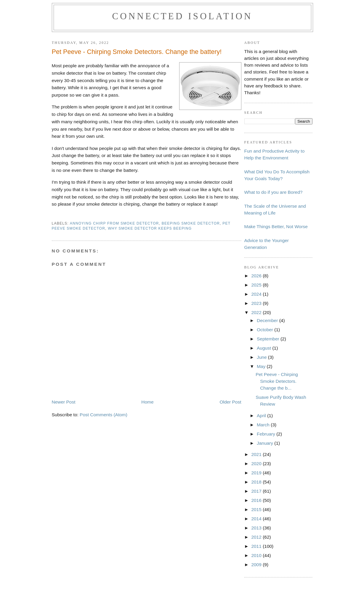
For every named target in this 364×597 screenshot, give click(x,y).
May (262, 366)
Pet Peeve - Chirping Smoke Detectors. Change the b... (277, 381)
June (262, 357)
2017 (257, 491)
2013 (257, 528)
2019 (257, 473)
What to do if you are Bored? (274, 192)
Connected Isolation (182, 16)
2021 (257, 454)
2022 (257, 312)
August (264, 348)
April (262, 416)
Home (147, 402)
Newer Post (64, 402)
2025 (257, 285)
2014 (257, 519)
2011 (257, 546)
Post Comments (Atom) (104, 415)
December (268, 320)
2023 (257, 303)
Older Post (230, 402)
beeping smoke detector (191, 223)
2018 (257, 482)
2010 (257, 555)
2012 (257, 537)
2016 (257, 500)
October (266, 330)
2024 (257, 294)
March (264, 425)
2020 (257, 464)
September (269, 339)
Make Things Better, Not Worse (276, 227)
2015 (257, 509)
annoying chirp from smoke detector (114, 223)
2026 (257, 276)
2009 (257, 565)
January (266, 443)
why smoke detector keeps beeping (150, 228)
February (267, 434)
